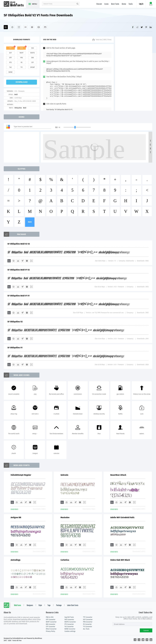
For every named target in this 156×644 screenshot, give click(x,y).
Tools (131, 4)
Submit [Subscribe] (146, 630)
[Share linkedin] (151, 27)
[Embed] (27, 261)
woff (21, 53)
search (78, 4)
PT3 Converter (69, 624)
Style (40, 605)
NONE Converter (70, 629)
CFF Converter (50, 627)
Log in (141, 4)
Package (59, 605)
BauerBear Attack (118, 475)
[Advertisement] (134, 74)
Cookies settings (70, 631)
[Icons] (39, 27)
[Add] (6, 27)
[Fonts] (45, 27)
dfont (32, 67)
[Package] (32, 27)
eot (10, 53)
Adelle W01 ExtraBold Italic (122, 517)
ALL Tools (86, 629)
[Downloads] (18, 261)
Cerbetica (65, 560)
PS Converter (87, 624)
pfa (22, 58)
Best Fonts (115, 4)
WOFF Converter (51, 622)
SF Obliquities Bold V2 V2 (19, 244)
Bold (16, 95)
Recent (99, 4)
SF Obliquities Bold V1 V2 (19, 270)
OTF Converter (51, 620)
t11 (21, 67)
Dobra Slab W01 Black (120, 560)
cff (33, 63)
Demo (124, 4)
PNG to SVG (50, 617)
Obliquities (18, 108)
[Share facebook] (133, 27)
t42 (11, 67)
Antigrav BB (16, 517)
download (22, 82)
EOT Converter (88, 620)
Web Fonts (17, 605)
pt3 (10, 63)
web (22, 48)
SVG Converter (69, 620)
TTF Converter (88, 617)
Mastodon (65, 517)
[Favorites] (12, 27)
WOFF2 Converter (70, 622)
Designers (30, 605)
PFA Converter (88, 622)
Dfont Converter (51, 629)
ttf (10, 48)
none (10, 72)
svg (32, 48)
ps (22, 63)
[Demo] (19, 27)
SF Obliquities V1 (15, 348)
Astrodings (16, 560)
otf (11, 58)
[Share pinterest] (146, 27)
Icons (106, 4)
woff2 (33, 53)
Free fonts (15, 4)
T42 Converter (69, 627)
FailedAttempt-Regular (21, 475)
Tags (49, 605)
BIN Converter (51, 624)
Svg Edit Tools (69, 617)
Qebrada (64, 475)
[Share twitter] (142, 27)
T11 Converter (88, 627)
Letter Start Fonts (73, 605)
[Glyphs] (25, 27)
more (30, 222)
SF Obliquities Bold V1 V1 (18, 296)
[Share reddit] (137, 27)
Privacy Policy (50, 631)
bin (33, 58)
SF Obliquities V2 (15, 322)
